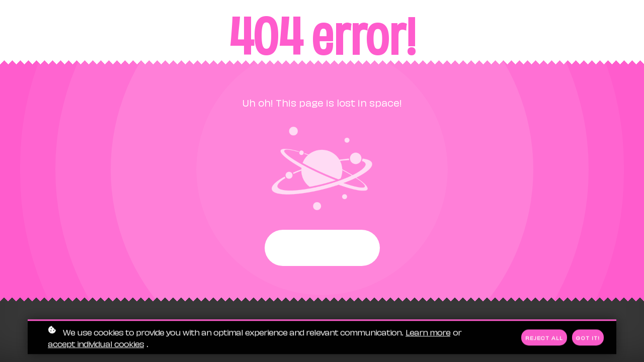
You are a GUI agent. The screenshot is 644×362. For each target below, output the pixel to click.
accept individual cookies (96, 344)
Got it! (588, 338)
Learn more (428, 332)
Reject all (544, 338)
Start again (322, 248)
